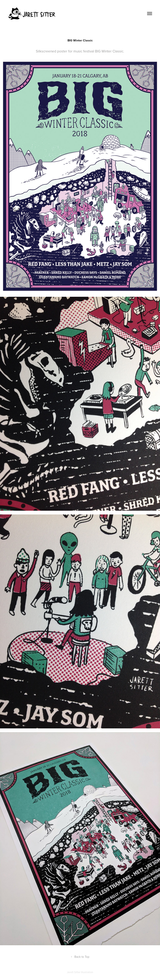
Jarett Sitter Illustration (80, 972)
